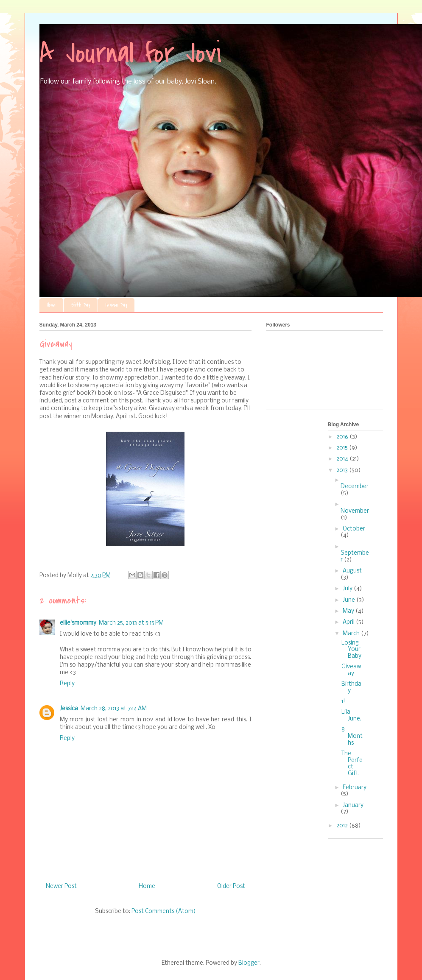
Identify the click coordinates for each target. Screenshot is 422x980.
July (348, 589)
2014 (343, 459)
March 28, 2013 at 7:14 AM (114, 709)
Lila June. (351, 716)
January (353, 805)
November (355, 511)
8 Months (352, 736)
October (354, 529)
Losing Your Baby (351, 650)
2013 (343, 470)
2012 (343, 826)
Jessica (69, 709)
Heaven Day (116, 305)
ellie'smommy (78, 623)
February (355, 788)
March (352, 634)
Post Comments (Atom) (164, 912)
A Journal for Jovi (130, 53)
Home (51, 305)
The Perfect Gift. (352, 764)
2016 (343, 437)
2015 (343, 448)
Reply (67, 684)
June (349, 600)
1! (343, 702)
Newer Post (61, 886)
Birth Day (81, 305)
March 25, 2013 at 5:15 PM (131, 623)
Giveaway (351, 670)
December (355, 487)
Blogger (249, 963)
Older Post (231, 886)
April (349, 622)
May (349, 611)
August (352, 571)
